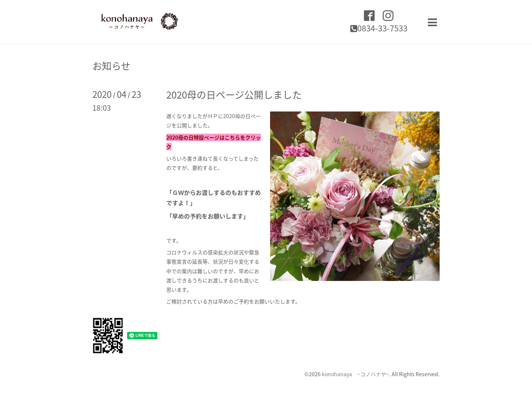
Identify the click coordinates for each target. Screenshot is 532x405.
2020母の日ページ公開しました (234, 95)
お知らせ (111, 66)
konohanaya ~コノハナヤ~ (355, 374)
